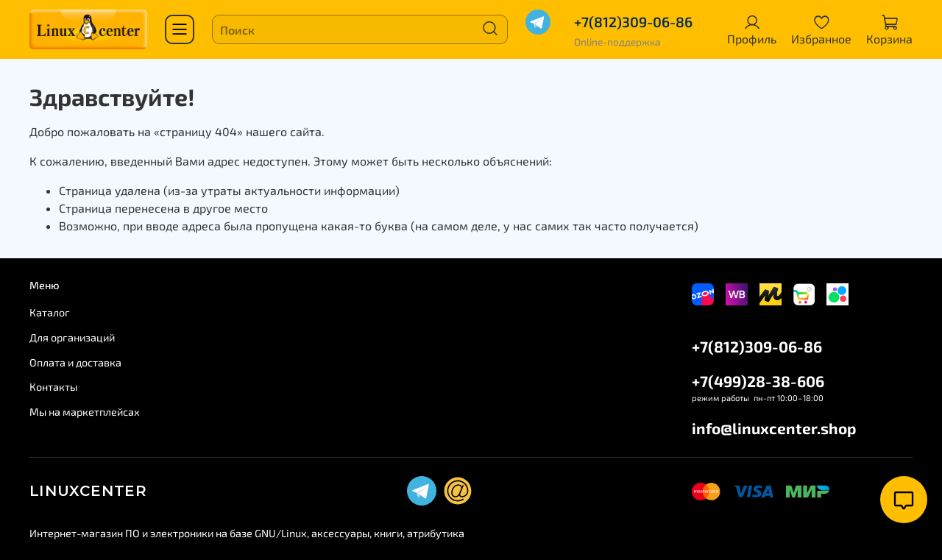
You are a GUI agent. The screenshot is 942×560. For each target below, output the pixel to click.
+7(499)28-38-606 (758, 381)
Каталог (50, 312)
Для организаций (72, 337)
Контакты (53, 387)
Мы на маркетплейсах (85, 412)
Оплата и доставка (75, 362)
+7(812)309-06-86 (633, 22)
